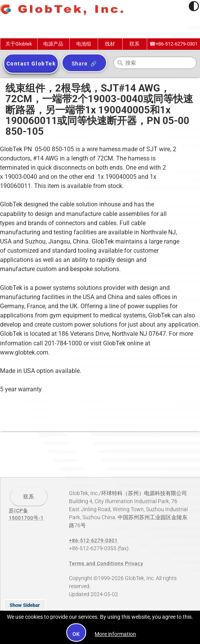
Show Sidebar (25, 605)
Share (80, 64)
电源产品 (53, 44)
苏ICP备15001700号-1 (26, 514)
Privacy (134, 563)
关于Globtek (19, 44)
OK (76, 634)
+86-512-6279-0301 (174, 44)
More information (115, 634)
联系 (134, 44)
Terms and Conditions (96, 563)
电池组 (84, 44)
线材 (110, 44)
